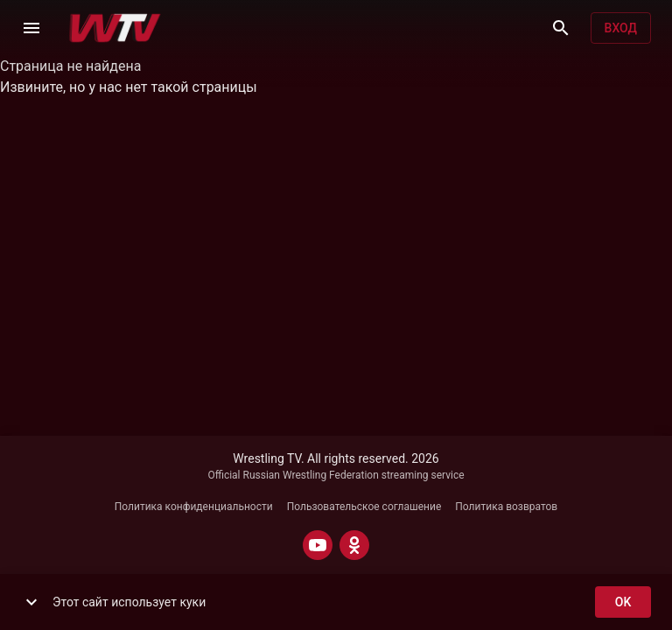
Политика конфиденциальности (194, 507)
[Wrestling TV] (115, 28)
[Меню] (31, 28)
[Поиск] (561, 28)
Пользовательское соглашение (364, 507)
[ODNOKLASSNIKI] (354, 545)
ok (623, 602)
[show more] (31, 602)
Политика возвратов (506, 507)
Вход (621, 28)
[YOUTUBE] (318, 545)
